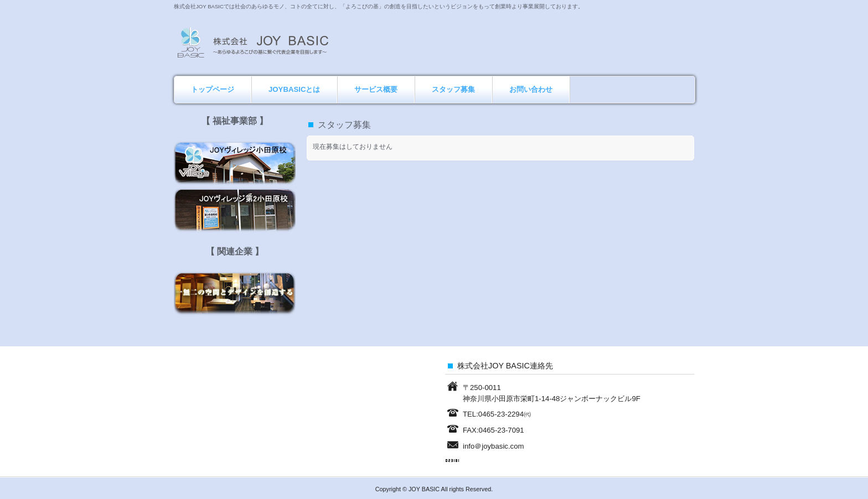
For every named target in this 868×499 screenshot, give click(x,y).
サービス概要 (376, 89)
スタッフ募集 (453, 89)
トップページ (213, 89)
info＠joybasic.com (493, 446)
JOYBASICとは (294, 89)
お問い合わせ (531, 89)
